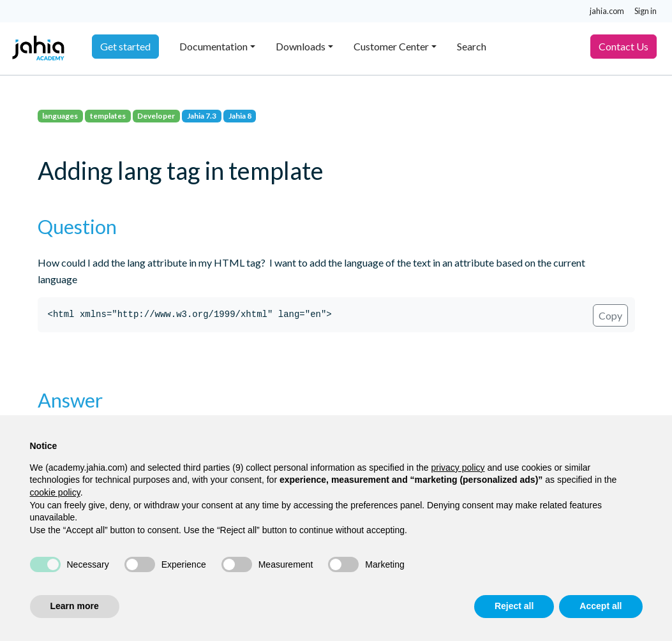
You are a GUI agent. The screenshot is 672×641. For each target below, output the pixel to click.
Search (472, 46)
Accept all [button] (601, 606)
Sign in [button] (646, 11)
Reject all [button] (514, 606)
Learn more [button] (75, 606)
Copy (610, 315)
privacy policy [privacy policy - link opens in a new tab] (458, 468)
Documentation (213, 46)
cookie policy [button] (55, 492)
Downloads (301, 46)
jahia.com (607, 11)
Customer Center (391, 46)
